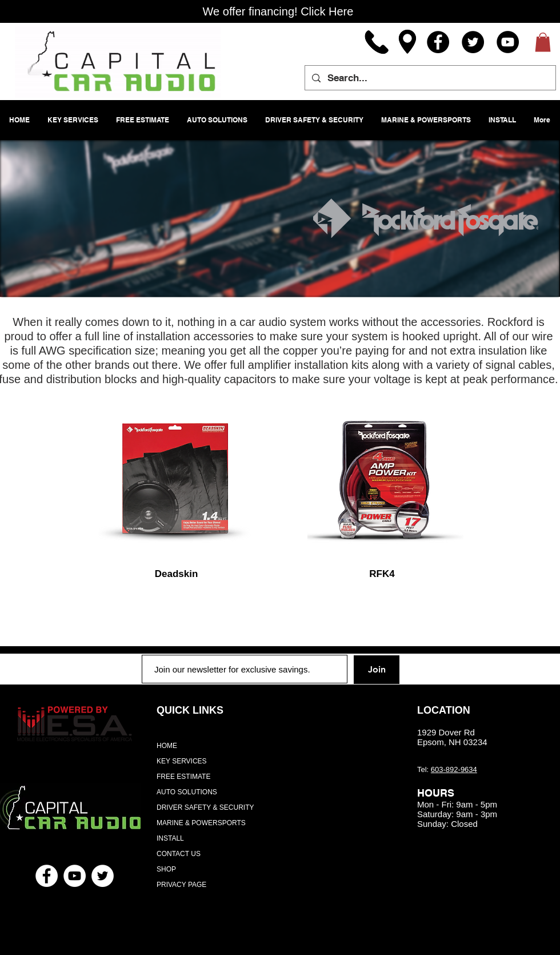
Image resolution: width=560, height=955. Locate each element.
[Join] (377, 670)
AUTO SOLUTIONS (187, 792)
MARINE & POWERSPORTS (201, 823)
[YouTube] (508, 42)
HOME (167, 746)
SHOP (166, 869)
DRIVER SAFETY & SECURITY (205, 807)
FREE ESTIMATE (183, 777)
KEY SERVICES (182, 761)
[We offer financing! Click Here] (278, 11)
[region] (177, 481)
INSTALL (170, 838)
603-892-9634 (454, 769)
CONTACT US (179, 854)
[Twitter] (473, 42)
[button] (543, 42)
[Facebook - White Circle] (47, 876)
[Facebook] (438, 42)
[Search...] (429, 78)
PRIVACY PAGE (181, 885)
